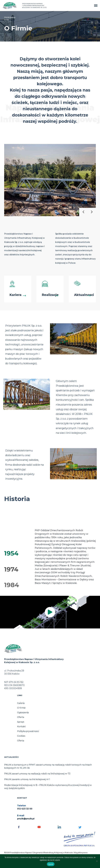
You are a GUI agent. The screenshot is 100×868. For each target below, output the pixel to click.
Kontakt (21, 727)
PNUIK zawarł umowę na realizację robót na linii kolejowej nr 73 (37, 774)
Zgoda (51, 864)
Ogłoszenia (23, 713)
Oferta (21, 717)
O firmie (21, 708)
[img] (50, 612)
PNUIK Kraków (10, 17)
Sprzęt (21, 722)
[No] (97, 861)
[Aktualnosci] (82, 289)
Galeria (21, 703)
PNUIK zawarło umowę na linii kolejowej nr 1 (27, 779)
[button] (83, 212)
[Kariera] (18, 289)
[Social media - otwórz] (26, 827)
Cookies (21, 736)
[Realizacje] (50, 289)
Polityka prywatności (28, 731)
